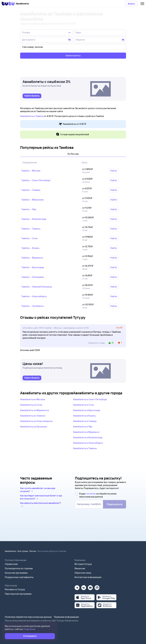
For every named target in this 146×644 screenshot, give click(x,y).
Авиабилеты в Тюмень (85, 448)
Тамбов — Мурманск (32, 258)
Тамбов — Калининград (34, 219)
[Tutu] (8, 4)
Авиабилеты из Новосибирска (36, 421)
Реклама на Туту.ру (15, 589)
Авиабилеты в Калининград (88, 437)
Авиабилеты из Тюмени (33, 416)
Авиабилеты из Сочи (31, 405)
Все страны (23, 551)
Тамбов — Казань (30, 248)
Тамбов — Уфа (29, 209)
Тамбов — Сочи (29, 238)
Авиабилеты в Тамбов (32, 116)
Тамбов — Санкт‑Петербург (36, 180)
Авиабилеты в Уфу (83, 427)
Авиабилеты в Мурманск (86, 432)
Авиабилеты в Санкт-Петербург (90, 399)
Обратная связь (83, 573)
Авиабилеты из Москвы (33, 399)
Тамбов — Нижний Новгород (37, 287)
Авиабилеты (11, 551)
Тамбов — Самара (31, 190)
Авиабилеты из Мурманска (35, 410)
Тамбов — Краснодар (33, 267)
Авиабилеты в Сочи (83, 405)
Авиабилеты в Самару (85, 421)
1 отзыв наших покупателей (72, 135)
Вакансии (80, 568)
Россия (33, 551)
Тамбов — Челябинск (33, 306)
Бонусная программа (16, 573)
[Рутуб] (97, 587)
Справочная (11, 564)
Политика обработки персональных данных (28, 617)
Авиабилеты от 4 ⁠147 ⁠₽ (72, 124)
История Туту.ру (83, 564)
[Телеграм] (77, 587)
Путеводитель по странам (19, 568)
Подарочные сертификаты (19, 577)
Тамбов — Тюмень (31, 229)
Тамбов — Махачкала (32, 200)
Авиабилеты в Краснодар (87, 410)
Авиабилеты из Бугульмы (34, 427)
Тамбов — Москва (31, 171)
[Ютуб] (90, 587)
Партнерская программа (18, 594)
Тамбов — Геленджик (33, 277)
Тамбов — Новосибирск (34, 296)
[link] (32, 96)
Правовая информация (66, 617)
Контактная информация (88, 577)
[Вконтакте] (84, 587)
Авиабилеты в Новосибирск (88, 443)
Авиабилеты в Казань (84, 416)
